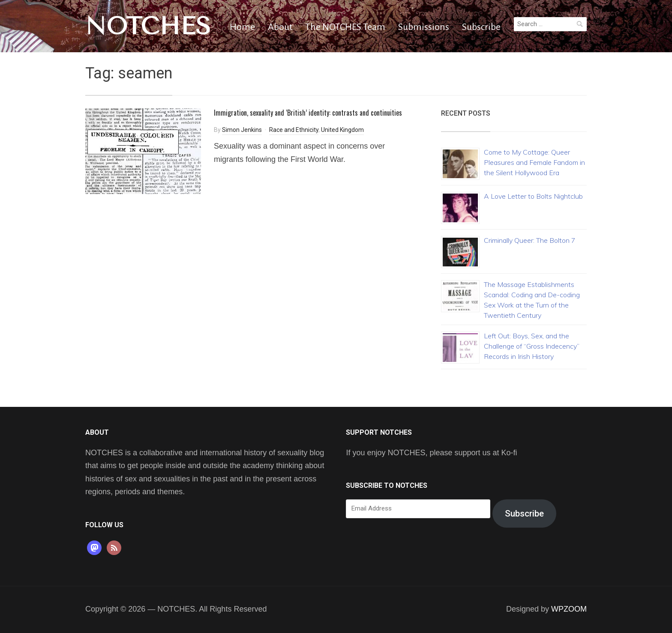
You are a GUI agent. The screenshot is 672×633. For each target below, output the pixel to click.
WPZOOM (569, 609)
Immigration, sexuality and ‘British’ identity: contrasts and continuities (308, 113)
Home (242, 27)
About (280, 27)
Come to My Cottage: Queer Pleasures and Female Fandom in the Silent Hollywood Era (534, 162)
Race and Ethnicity (294, 130)
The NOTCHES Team (345, 27)
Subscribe (481, 27)
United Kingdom (342, 130)
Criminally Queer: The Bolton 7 (530, 240)
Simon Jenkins (242, 130)
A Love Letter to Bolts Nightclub (533, 196)
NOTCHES (148, 26)
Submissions (424, 27)
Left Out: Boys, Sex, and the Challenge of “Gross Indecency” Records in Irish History (532, 346)
